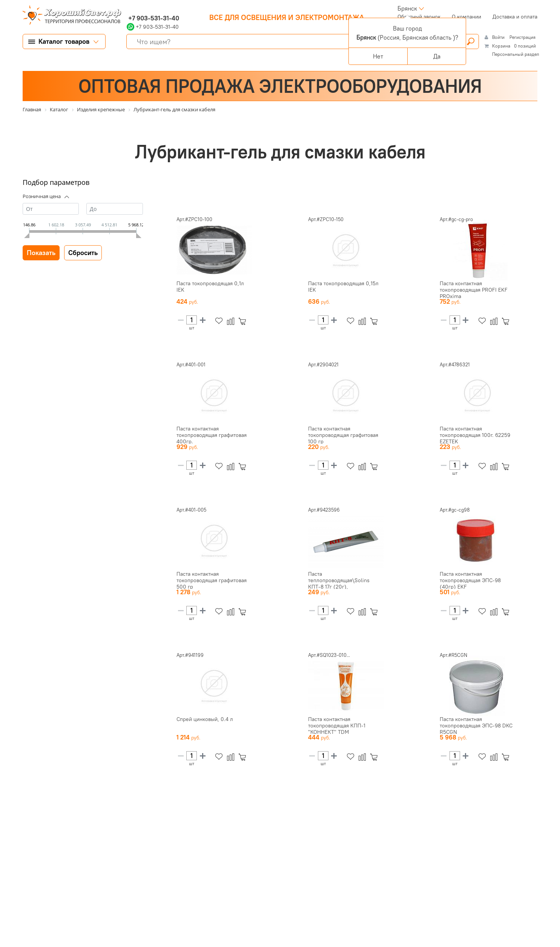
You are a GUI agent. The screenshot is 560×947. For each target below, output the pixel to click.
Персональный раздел (516, 54)
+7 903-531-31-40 (153, 18)
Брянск (407, 8)
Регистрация (522, 37)
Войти (499, 37)
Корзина (501, 46)
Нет (378, 56)
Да (437, 56)
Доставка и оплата (515, 17)
